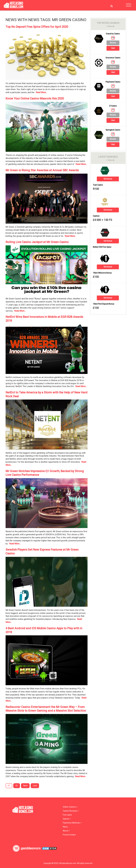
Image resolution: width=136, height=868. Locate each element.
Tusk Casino (98, 185)
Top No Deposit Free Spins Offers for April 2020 (37, 27)
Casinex (96, 216)
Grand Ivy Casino (113, 34)
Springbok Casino (113, 130)
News (65, 827)
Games (67, 819)
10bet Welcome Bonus (102, 273)
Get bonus (108, 179)
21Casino (113, 106)
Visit (113, 48)
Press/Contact (69, 835)
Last (35, 786)
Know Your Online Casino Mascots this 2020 (35, 98)
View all (110, 26)
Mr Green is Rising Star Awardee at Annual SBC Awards (42, 170)
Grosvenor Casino (113, 58)
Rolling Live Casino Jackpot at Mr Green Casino (37, 242)
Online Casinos (70, 807)
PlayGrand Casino (113, 82)
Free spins (67, 815)
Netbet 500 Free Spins (102, 247)
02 (17, 786)
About (66, 831)
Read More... (41, 92)
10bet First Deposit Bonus (104, 304)
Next (25, 786)
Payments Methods (72, 823)
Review (113, 43)
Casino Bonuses (71, 811)
